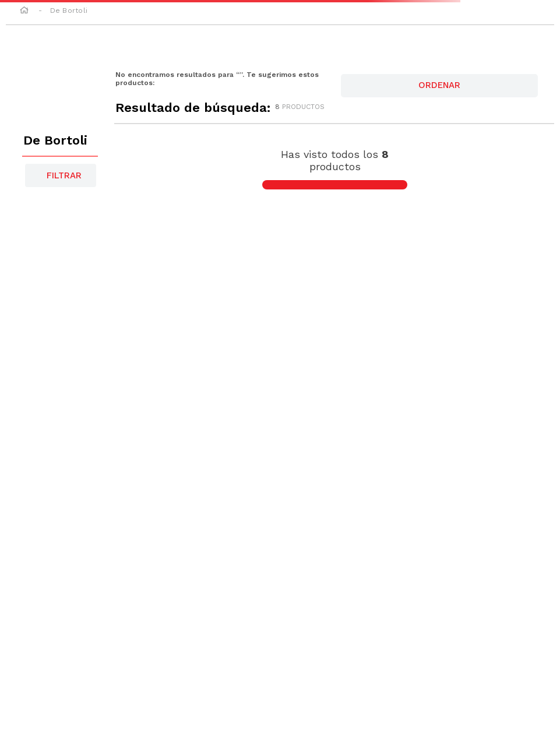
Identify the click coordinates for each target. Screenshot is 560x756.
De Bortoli (69, 10)
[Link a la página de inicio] (24, 11)
